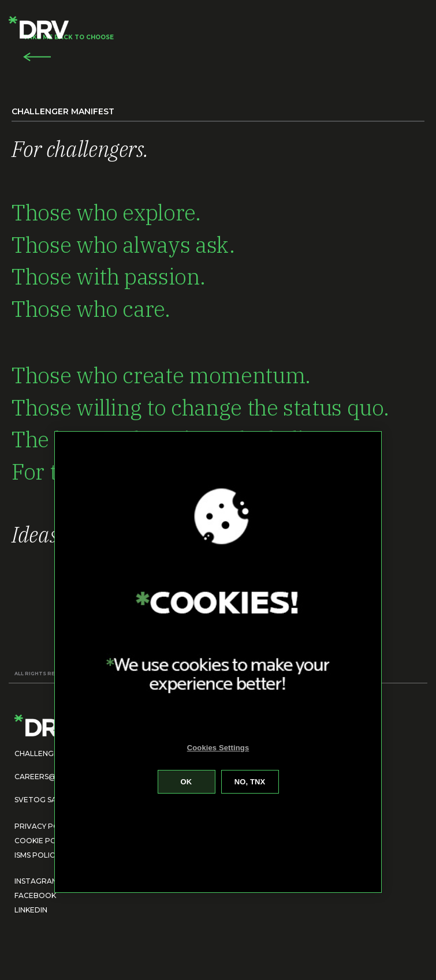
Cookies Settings (218, 748)
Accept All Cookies (187, 782)
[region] (218, 662)
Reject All (250, 782)
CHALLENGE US (42, 753)
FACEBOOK (35, 895)
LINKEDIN (31, 910)
